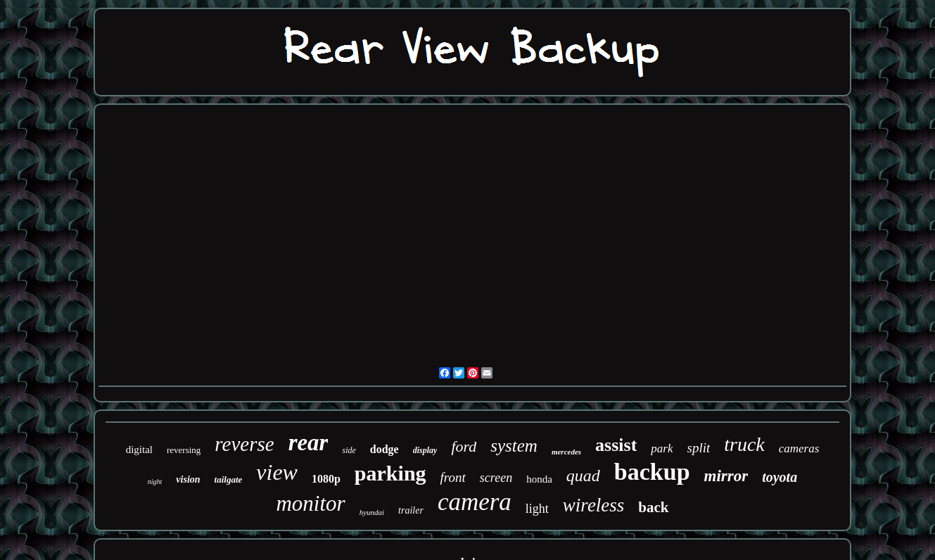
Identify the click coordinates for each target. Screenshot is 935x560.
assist (616, 445)
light (537, 509)
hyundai (372, 512)
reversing (184, 450)
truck (744, 444)
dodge (384, 449)
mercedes (566, 452)
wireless (594, 505)
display (425, 450)
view (277, 472)
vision (188, 479)
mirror (726, 476)
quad (583, 476)
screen (496, 478)
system (514, 446)
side (349, 450)
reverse (244, 444)
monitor (310, 503)
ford (464, 446)
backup (652, 472)
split (698, 448)
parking (390, 473)
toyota (780, 477)
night (155, 482)
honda (539, 479)
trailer (411, 510)
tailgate (229, 479)
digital (139, 450)
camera (475, 502)
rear (309, 443)
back (653, 507)
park (662, 448)
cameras (799, 448)
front (453, 477)
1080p (326, 479)
